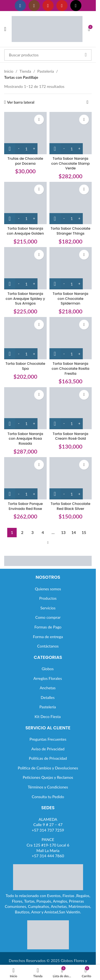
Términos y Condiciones (48, 787)
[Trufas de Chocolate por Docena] (25, 133)
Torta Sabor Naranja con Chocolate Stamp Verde (70, 163)
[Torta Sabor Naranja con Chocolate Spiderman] (71, 268)
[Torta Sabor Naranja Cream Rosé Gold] (71, 408)
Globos (48, 669)
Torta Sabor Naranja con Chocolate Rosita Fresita (70, 368)
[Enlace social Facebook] (20, 6)
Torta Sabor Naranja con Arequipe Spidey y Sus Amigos (25, 298)
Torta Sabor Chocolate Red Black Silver (70, 506)
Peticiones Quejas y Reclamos (48, 777)
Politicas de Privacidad (48, 758)
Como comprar (48, 617)
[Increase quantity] (34, 149)
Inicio (9, 71)
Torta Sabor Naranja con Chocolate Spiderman (71, 298)
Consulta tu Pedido (48, 797)
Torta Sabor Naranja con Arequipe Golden (25, 231)
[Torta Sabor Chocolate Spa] (25, 338)
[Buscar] (48, 55)
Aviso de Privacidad (48, 749)
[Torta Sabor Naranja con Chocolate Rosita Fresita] (71, 338)
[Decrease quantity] (19, 149)
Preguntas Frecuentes (48, 739)
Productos (48, 598)
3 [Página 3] (32, 532)
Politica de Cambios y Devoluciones (48, 768)
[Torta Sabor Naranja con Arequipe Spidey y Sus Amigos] (25, 268)
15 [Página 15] (84, 532)
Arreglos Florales (48, 678)
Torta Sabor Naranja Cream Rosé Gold (71, 436)
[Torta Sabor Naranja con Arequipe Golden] (25, 203)
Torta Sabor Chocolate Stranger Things (70, 231)
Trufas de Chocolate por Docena (25, 161)
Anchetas (48, 688)
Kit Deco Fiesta (48, 716)
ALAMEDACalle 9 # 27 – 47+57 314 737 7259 (48, 825)
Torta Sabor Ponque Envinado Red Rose (25, 506)
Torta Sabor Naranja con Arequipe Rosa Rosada (25, 439)
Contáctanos (48, 646)
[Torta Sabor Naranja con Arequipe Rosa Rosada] (25, 408)
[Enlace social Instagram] (34, 6)
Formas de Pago (48, 627)
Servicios (48, 608)
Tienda (25, 71)
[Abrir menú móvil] (5, 29)
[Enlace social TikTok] (76, 6)
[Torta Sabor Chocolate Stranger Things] (71, 203)
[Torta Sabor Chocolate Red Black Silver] (71, 478)
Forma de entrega (48, 637)
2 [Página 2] (22, 532)
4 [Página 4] (43, 532)
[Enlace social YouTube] (48, 6)
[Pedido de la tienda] (87, 102)
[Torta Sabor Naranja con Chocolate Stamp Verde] (71, 133)
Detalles (48, 697)
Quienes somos (48, 589)
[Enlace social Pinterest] (62, 6)
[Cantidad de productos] (26, 149)
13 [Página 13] (63, 532)
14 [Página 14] (74, 532)
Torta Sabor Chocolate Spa (25, 366)
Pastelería (46, 71)
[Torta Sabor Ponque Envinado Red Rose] (25, 478)
